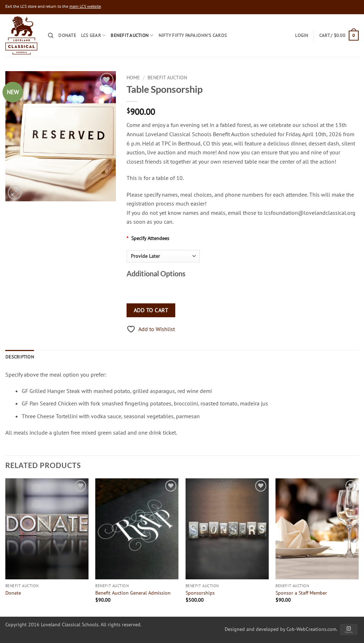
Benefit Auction (132, 35)
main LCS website (85, 6)
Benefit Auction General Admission (133, 593)
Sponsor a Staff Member (301, 593)
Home (133, 78)
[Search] (51, 36)
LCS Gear (93, 35)
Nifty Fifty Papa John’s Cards (193, 35)
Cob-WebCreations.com (311, 629)
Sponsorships (200, 593)
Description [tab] (20, 357)
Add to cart (151, 310)
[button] (339, 36)
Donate (67, 35)
